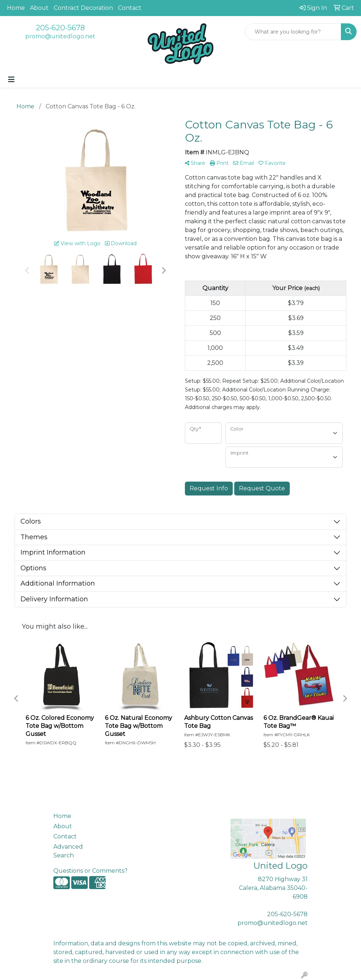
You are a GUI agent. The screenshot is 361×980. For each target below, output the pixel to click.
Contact (130, 8)
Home (16, 8)
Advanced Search (68, 851)
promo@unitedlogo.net (60, 36)
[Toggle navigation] (11, 80)
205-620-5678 (60, 28)
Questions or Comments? (90, 871)
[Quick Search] (293, 32)
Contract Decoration (83, 8)
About (39, 8)
